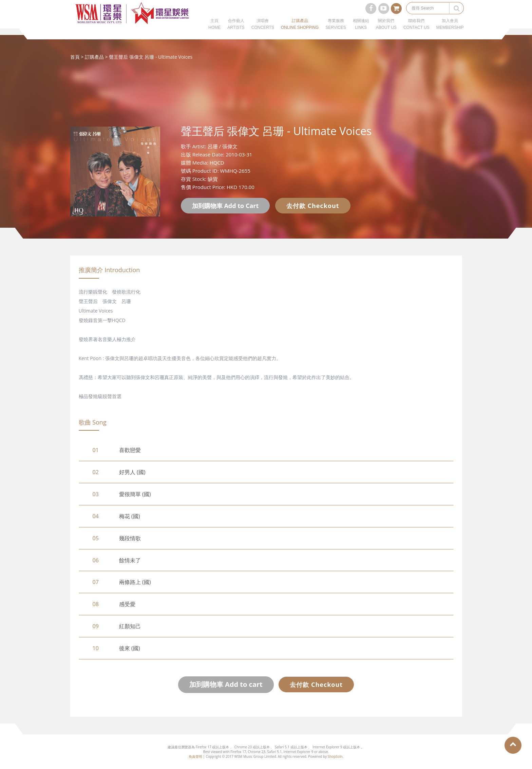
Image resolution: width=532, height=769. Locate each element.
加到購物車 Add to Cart (225, 206)
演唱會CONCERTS (263, 31)
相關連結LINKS (361, 31)
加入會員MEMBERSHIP (450, 31)
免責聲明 (195, 756)
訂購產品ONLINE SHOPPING (300, 31)
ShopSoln (335, 756)
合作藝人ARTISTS (236, 31)
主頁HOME (214, 31)
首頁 (75, 57)
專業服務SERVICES (336, 31)
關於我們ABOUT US (386, 31)
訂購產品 (94, 57)
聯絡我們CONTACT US (416, 31)
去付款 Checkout (313, 206)
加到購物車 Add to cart (226, 684)
